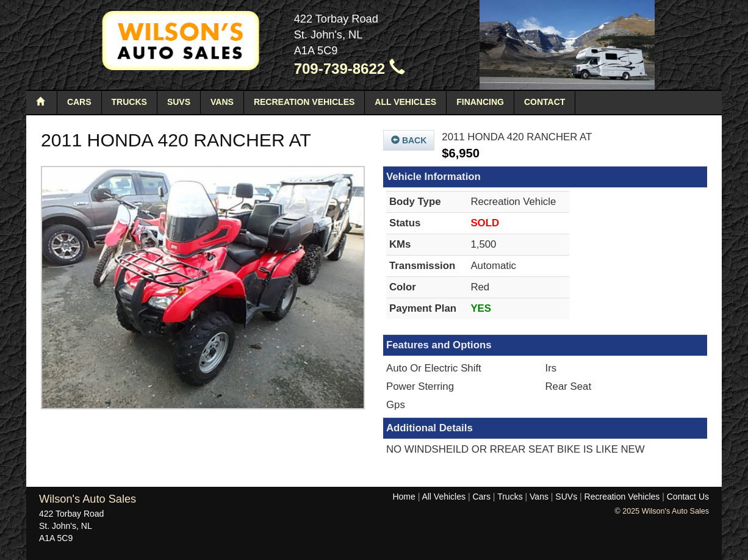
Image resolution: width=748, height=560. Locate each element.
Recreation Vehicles (304, 102)
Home (404, 497)
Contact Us (688, 497)
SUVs (179, 102)
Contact (545, 102)
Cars (79, 102)
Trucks (129, 102)
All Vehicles (405, 102)
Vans (222, 102)
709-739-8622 (350, 69)
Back (409, 140)
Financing (480, 102)
